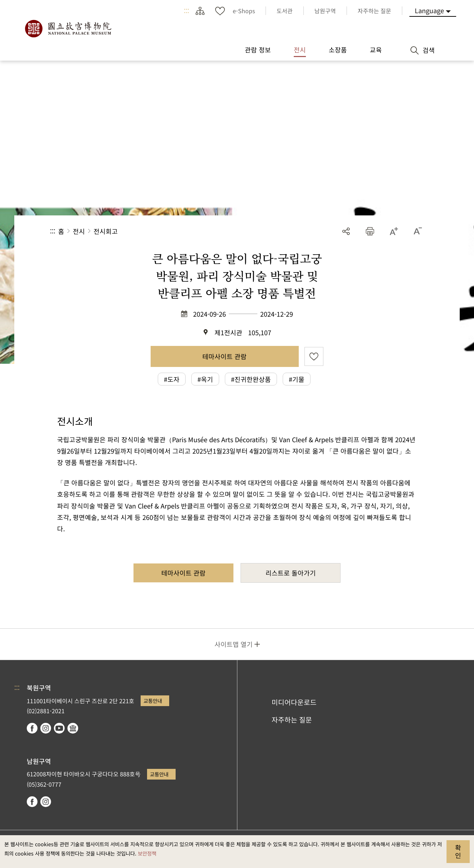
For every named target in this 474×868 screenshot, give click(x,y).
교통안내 (153, 701)
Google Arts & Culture (73, 728)
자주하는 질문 (292, 720)
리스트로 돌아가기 (291, 573)
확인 (458, 851)
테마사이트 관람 (225, 356)
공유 (346, 231)
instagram (46, 728)
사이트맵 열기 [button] (234, 644)
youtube (59, 728)
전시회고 (106, 231)
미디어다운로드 (294, 702)
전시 (79, 231)
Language (429, 10)
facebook (32, 728)
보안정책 (147, 853)
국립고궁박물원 (68, 29)
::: (186, 11)
